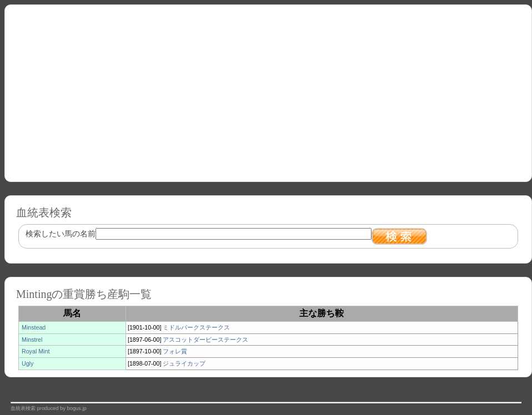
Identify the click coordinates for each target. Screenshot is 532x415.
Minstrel (32, 340)
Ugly (27, 363)
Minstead (34, 327)
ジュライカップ (184, 363)
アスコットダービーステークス (205, 340)
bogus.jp (77, 408)
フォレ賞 (175, 351)
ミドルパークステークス (196, 327)
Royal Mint (36, 351)
